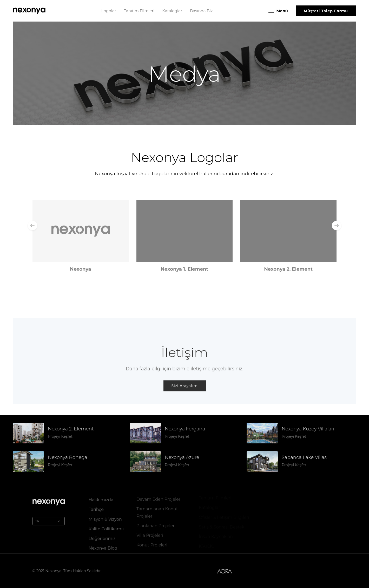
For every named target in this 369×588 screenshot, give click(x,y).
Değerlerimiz (102, 537)
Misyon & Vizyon (105, 518)
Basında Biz (201, 11)
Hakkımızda (101, 499)
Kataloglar (172, 11)
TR (49, 520)
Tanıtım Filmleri (139, 11)
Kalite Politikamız (107, 528)
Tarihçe (96, 508)
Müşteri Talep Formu (326, 11)
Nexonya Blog (103, 547)
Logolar (109, 11)
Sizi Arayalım (185, 392)
